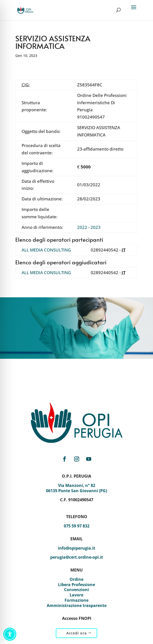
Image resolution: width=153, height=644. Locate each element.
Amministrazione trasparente (77, 605)
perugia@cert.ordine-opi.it (77, 557)
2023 (95, 227)
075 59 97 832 (77, 526)
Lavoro (77, 595)
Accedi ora (77, 633)
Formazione (77, 600)
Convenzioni (77, 590)
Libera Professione (77, 585)
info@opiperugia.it (77, 548)
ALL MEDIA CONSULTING (46, 250)
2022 (82, 227)
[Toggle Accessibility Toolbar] (10, 634)
